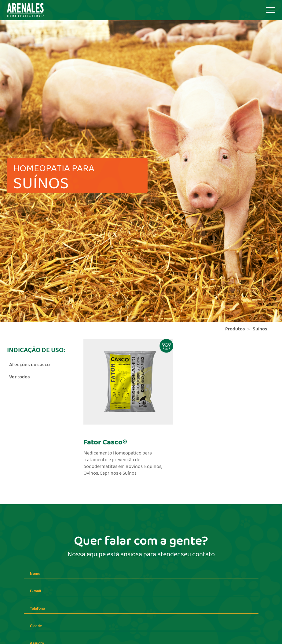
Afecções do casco (29, 365)
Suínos (260, 329)
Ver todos (20, 377)
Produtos (235, 329)
